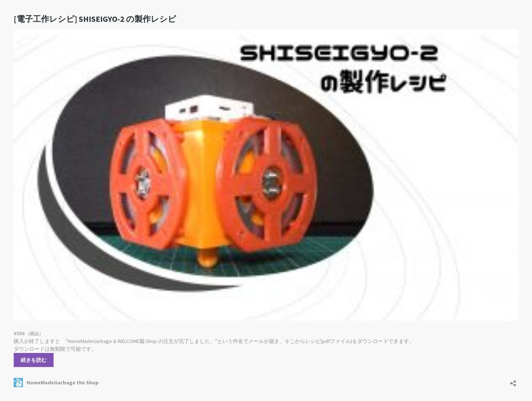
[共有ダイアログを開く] (513, 381)
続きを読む (34, 360)
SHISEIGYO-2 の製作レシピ (95, 19)
